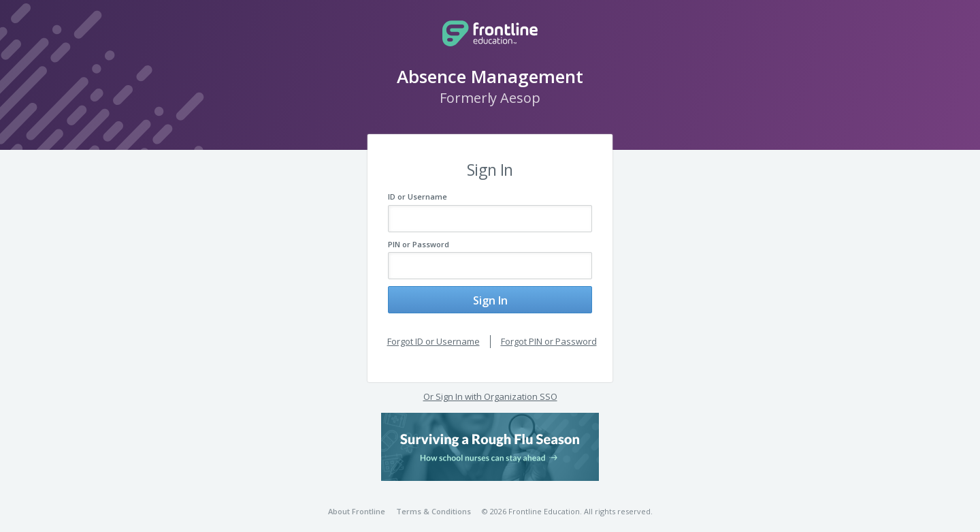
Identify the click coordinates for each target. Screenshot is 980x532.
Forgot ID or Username (434, 331)
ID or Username (418, 197)
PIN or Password (419, 244)
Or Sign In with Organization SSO (490, 386)
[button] (490, 437)
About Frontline (357, 501)
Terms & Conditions (434, 501)
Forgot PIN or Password (549, 331)
